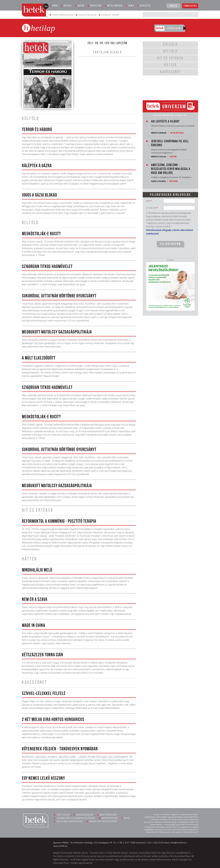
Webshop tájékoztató (103, 821)
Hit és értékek (177, 133)
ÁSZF (127, 818)
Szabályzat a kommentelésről (76, 818)
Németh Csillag (159, 157)
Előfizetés (145, 6)
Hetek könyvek (115, 6)
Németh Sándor (159, 133)
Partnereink (110, 818)
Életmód (174, 181)
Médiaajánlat (85, 815)
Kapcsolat (63, 815)
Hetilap (68, 6)
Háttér (173, 157)
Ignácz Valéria (158, 181)
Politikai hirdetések (70, 821)
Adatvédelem (108, 815)
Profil (173, 6)
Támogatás (190, 6)
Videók (81, 6)
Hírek (55, 6)
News (131, 6)
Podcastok (96, 6)
